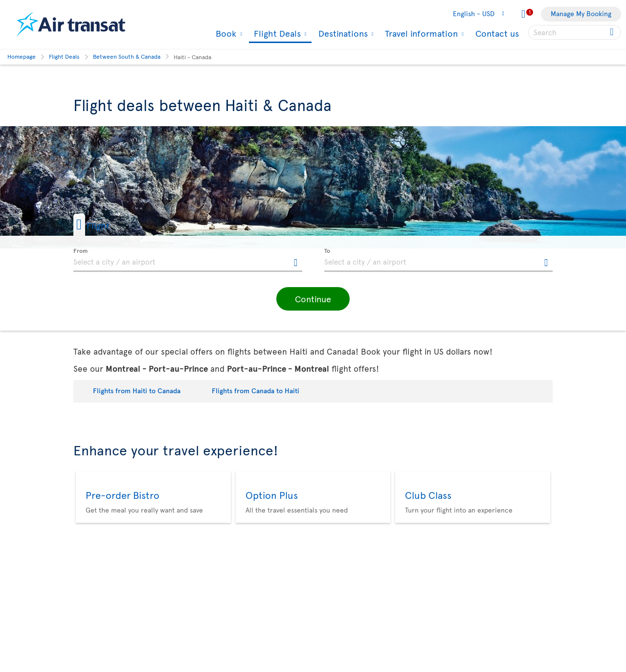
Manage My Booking (581, 13)
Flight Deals (276, 34)
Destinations (342, 33)
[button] (107, 225)
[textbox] (188, 260)
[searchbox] (575, 32)
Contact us (497, 33)
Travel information (420, 33)
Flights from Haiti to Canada (137, 391)
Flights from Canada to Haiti (256, 391)
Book (225, 33)
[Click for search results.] (613, 32)
